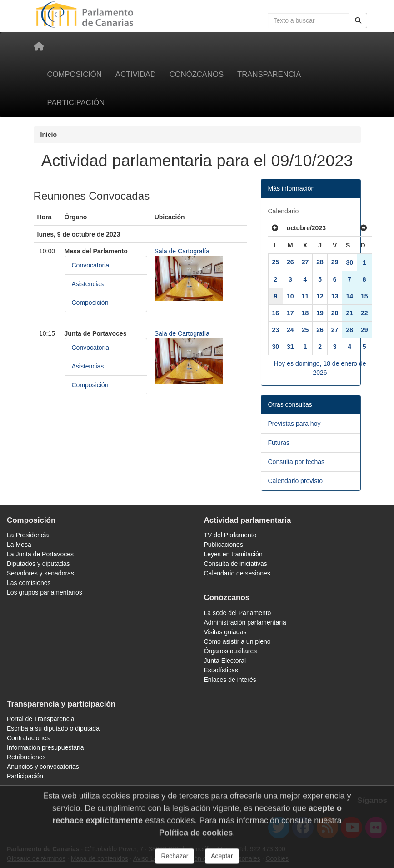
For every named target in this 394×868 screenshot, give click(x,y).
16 (276, 313)
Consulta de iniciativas (236, 564)
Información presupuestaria (45, 747)
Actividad (136, 74)
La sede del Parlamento (238, 613)
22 (364, 313)
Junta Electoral (225, 661)
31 (290, 347)
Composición (75, 74)
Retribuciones (26, 757)
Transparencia (269, 74)
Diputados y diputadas (38, 564)
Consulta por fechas (297, 462)
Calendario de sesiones (237, 573)
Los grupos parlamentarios (45, 592)
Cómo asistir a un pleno (237, 641)
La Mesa (19, 545)
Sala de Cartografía (182, 251)
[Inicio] (39, 46)
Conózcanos (197, 74)
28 (320, 262)
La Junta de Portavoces (40, 554)
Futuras (279, 443)
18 (305, 313)
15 (364, 296)
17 (290, 313)
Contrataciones (28, 738)
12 (320, 296)
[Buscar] (358, 20)
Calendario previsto (296, 481)
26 (290, 262)
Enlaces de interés (230, 680)
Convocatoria (91, 265)
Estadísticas (221, 670)
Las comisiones (29, 583)
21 (349, 313)
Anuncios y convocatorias (43, 767)
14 (349, 296)
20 (335, 313)
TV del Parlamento (230, 535)
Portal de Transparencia (41, 719)
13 (335, 296)
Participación (76, 103)
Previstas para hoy (294, 424)
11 (305, 296)
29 (335, 262)
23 (276, 330)
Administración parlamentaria (245, 622)
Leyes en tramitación (233, 554)
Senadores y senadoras (40, 573)
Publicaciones (224, 545)
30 (349, 262)
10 (290, 296)
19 (320, 313)
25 (276, 262)
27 (305, 262)
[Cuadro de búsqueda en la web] (309, 20)
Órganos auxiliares (231, 651)
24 (290, 330)
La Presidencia (28, 535)
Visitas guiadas (225, 632)
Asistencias (88, 284)
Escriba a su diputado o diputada (53, 728)
